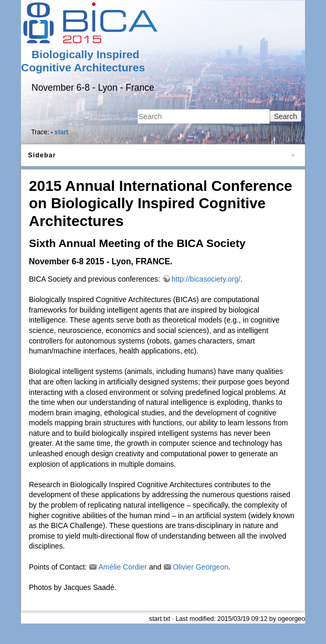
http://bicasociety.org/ (206, 279)
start (62, 132)
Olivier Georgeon (201, 567)
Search (286, 116)
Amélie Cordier (123, 567)
